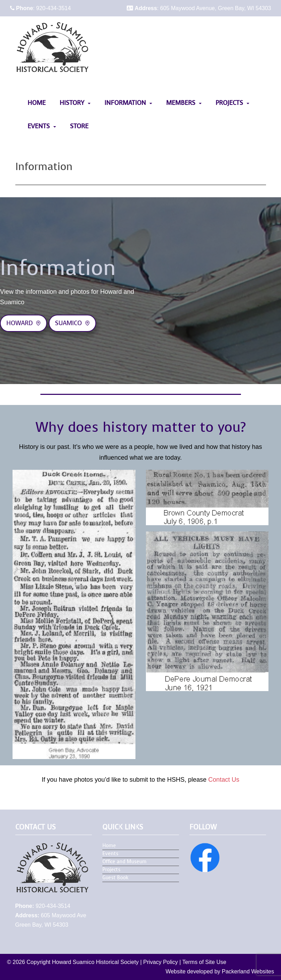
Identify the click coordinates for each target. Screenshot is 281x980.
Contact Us (224, 780)
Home (37, 103)
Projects (229, 103)
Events (39, 126)
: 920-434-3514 (41, 8)
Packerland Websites (248, 971)
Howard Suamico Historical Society (95, 962)
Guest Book (115, 878)
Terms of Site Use (204, 962)
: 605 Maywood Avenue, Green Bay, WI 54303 (199, 8)
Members (181, 103)
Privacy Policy (161, 962)
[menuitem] (37, 103)
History (72, 103)
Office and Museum (124, 862)
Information (125, 103)
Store (79, 126)
